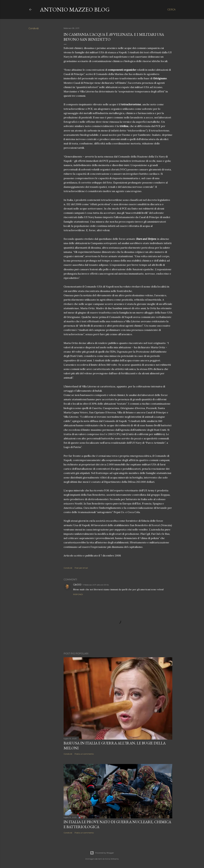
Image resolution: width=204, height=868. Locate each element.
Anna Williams (112, 859)
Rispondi (78, 594)
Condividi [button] (34, 28)
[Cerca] (171, 10)
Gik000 (77, 585)
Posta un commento (84, 754)
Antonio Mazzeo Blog (75, 9)
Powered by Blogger (102, 853)
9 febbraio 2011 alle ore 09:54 (96, 585)
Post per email (81, 568)
